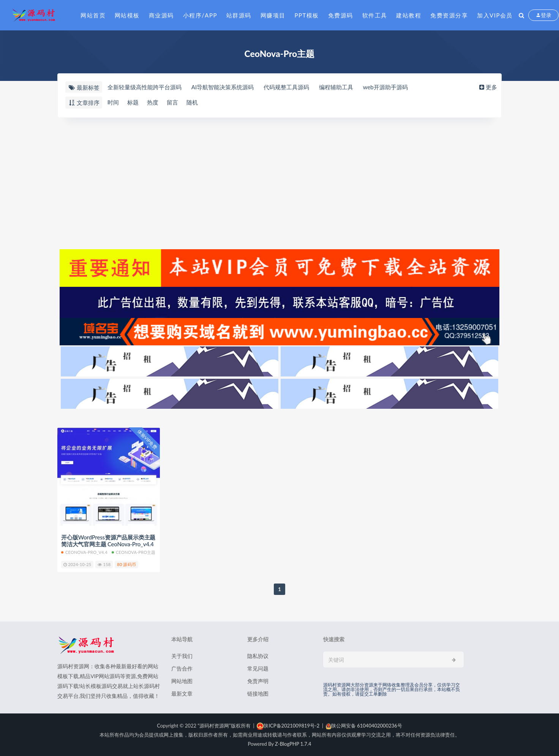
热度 (153, 102)
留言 (172, 102)
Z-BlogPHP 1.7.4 (293, 744)
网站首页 (93, 15)
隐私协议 (258, 656)
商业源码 (161, 15)
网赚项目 (273, 15)
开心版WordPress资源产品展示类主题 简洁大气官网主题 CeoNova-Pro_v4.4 (108, 541)
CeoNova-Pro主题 (134, 552)
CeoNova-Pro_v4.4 (84, 552)
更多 (487, 87)
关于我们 (182, 656)
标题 (133, 102)
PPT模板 (307, 15)
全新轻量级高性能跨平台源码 (144, 87)
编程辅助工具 (336, 87)
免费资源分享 (449, 15)
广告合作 (182, 668)
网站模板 (127, 15)
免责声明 (258, 681)
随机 (192, 102)
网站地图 (182, 681)
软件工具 (375, 15)
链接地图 (258, 694)
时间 (113, 102)
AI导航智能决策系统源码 (223, 87)
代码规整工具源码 (286, 87)
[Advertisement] (279, 182)
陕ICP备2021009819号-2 (288, 726)
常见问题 (258, 668)
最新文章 (182, 694)
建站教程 (409, 15)
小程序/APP (200, 15)
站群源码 (239, 15)
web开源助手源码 (385, 87)
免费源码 (341, 15)
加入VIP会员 (495, 15)
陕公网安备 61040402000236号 (364, 726)
